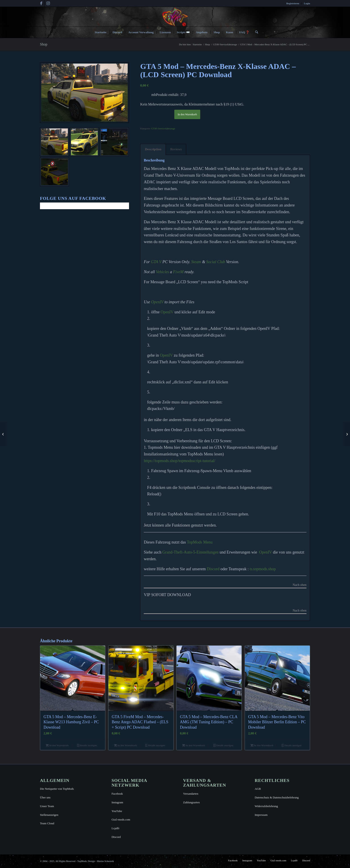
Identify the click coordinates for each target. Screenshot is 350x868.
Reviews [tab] (176, 149)
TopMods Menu (200, 542)
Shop (44, 44)
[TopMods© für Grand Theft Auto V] (175, 17)
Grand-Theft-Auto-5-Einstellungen (190, 552)
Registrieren (293, 3)
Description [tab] (153, 149)
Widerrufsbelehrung (266, 806)
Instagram (117, 802)
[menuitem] (293, 3)
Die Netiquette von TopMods (57, 789)
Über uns (45, 797)
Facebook (117, 794)
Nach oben (300, 585)
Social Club (216, 262)
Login (307, 3)
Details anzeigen (87, 746)
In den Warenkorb (187, 114)
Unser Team (47, 806)
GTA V (156, 262)
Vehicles (162, 272)
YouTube (117, 811)
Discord (213, 569)
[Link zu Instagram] (48, 3)
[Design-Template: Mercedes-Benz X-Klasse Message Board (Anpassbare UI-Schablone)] (347, 434)
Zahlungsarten (191, 802)
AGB (258, 789)
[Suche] (255, 32)
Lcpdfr (116, 828)
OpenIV (157, 302)
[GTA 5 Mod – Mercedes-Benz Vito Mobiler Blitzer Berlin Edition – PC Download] (3, 434)
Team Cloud (47, 823)
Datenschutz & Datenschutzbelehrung (277, 797)
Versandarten (191, 794)
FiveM (178, 272)
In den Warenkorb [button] (57, 746)
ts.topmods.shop (263, 569)
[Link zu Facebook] (41, 3)
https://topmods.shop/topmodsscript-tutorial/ (180, 461)
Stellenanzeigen (49, 815)
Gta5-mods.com (121, 819)
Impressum (261, 815)
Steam (196, 262)
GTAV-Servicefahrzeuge (163, 128)
